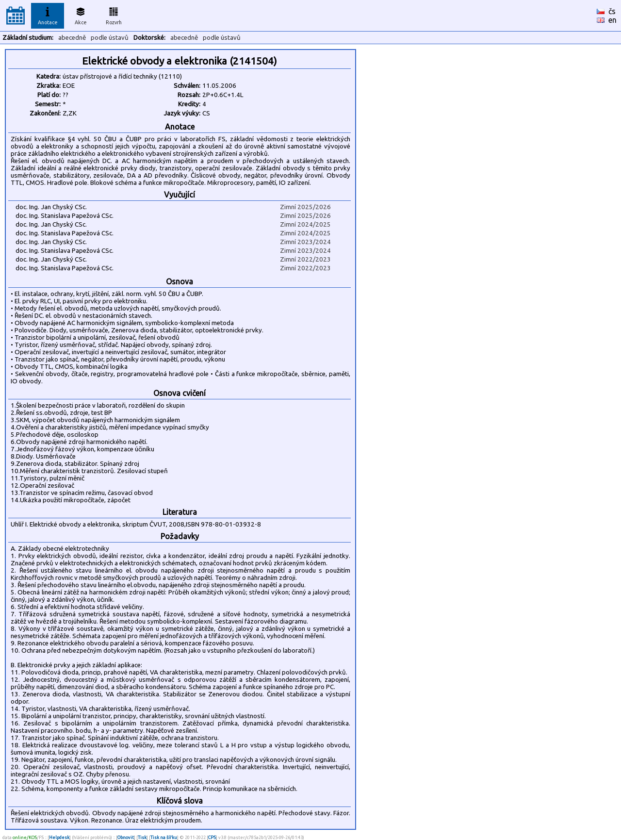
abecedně (72, 38)
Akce (81, 15)
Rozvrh (114, 15)
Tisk (142, 837)
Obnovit (126, 837)
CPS (212, 837)
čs (612, 11)
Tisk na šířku (164, 837)
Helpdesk (59, 837)
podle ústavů (110, 38)
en (613, 20)
